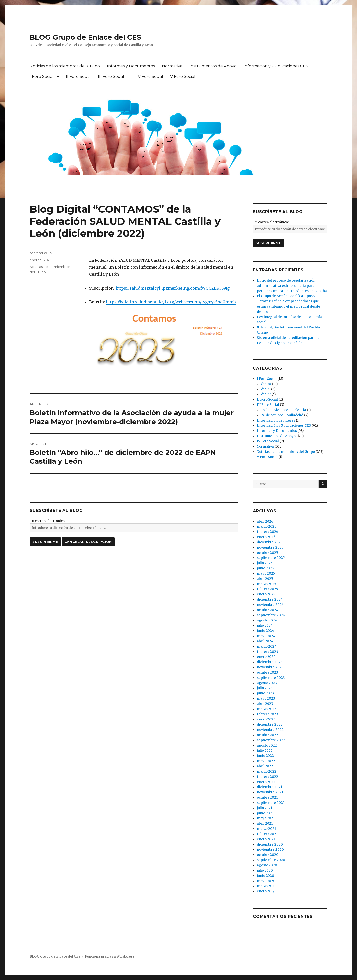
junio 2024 (266, 631)
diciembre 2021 (269, 787)
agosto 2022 (267, 745)
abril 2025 (265, 579)
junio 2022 (265, 756)
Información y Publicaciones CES (276, 66)
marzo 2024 (267, 646)
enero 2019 (266, 891)
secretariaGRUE (43, 253)
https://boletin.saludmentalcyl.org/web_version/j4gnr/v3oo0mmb (171, 302)
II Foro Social (78, 77)
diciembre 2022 (270, 725)
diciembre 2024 (270, 600)
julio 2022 (265, 751)
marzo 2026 (267, 527)
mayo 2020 (266, 881)
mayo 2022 (266, 761)
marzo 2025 (267, 584)
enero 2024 (266, 657)
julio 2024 (265, 626)
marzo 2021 (266, 829)
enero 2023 (266, 719)
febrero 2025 (267, 589)
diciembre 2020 (270, 844)
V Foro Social (183, 77)
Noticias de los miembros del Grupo (65, 66)
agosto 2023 (267, 683)
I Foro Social (42, 77)
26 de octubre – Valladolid (282, 415)
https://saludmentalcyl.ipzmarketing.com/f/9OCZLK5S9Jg (173, 288)
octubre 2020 (268, 855)
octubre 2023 (268, 672)
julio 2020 (265, 870)
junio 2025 (265, 568)
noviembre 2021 (270, 792)
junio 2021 (265, 813)
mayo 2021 (266, 818)
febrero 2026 (268, 532)
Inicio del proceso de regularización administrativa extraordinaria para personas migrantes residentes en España (292, 286)
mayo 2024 (266, 636)
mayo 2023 (266, 699)
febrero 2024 (268, 652)
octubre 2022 (268, 735)
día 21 (266, 389)
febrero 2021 (267, 834)
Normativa (172, 66)
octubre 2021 (267, 798)
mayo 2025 (266, 573)
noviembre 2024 (270, 605)
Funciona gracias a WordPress (110, 957)
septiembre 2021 (271, 803)
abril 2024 (265, 641)
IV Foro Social (150, 77)
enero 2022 (266, 782)
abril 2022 (265, 766)
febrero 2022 (268, 777)
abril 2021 (265, 824)
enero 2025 (266, 594)
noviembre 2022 (270, 730)
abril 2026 (265, 521)
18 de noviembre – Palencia (284, 410)
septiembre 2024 (271, 615)
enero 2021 (266, 839)
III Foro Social (111, 77)
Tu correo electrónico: (48, 521)
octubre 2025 (267, 553)
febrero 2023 (268, 714)
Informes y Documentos (131, 66)
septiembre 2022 (271, 740)
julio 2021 (265, 808)
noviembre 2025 (270, 547)
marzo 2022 (267, 771)
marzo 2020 (267, 886)
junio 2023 (265, 693)
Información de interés (276, 420)
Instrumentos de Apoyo (213, 66)
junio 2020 (266, 876)
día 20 (266, 384)
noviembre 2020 (270, 850)
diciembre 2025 (270, 542)
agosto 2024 (267, 620)
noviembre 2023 (270, 667)
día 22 (266, 394)
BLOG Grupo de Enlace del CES (85, 37)
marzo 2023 (267, 709)
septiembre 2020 (271, 860)
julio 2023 (265, 688)
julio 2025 (265, 563)
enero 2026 (266, 537)
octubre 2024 (268, 610)
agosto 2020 (267, 865)
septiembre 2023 (271, 678)
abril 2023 (265, 704)
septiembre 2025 (271, 558)
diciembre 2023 (270, 662)
